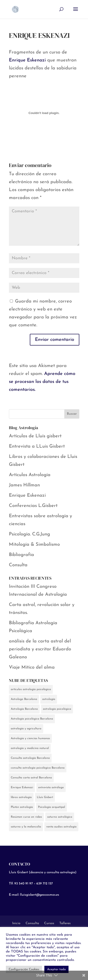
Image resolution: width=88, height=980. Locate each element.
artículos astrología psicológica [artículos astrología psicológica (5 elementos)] (31, 689)
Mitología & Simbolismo (34, 545)
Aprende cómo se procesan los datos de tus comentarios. (42, 382)
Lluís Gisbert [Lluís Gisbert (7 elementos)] (45, 797)
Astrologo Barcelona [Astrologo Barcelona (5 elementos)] (24, 699)
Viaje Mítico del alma (32, 667)
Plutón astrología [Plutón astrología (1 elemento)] (22, 807)
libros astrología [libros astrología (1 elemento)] (21, 797)
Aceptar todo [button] (56, 969)
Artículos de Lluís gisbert (35, 436)
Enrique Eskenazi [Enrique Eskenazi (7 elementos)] (22, 788)
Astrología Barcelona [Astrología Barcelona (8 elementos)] (24, 709)
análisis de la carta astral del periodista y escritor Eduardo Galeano (40, 649)
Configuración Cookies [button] (24, 969)
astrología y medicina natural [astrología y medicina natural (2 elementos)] (30, 748)
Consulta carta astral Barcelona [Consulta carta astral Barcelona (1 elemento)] (31, 778)
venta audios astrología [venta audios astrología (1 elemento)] (61, 827)
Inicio (16, 923)
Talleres (65, 923)
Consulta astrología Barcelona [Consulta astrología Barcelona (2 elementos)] (30, 758)
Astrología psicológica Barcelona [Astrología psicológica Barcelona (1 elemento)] (32, 719)
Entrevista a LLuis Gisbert (37, 446)
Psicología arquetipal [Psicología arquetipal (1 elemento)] (52, 807)
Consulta (18, 565)
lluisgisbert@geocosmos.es (40, 895)
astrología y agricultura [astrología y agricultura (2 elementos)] (26, 729)
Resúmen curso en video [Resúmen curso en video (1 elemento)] (26, 817)
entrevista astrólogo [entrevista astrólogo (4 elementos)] (51, 788)
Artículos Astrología (30, 475)
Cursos (49, 923)
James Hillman (24, 485)
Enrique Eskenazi (27, 60)
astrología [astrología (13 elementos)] (49, 699)
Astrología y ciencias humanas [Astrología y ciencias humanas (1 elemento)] (30, 738)
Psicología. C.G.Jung (29, 534)
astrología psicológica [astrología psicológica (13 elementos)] (57, 709)
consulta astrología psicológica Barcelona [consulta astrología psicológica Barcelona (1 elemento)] (38, 768)
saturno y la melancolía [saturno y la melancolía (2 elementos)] (26, 827)
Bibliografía (21, 555)
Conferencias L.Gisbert (33, 506)
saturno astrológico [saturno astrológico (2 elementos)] (60, 817)
